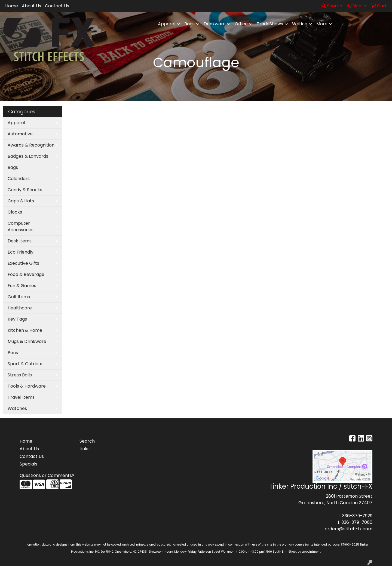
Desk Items (20, 241)
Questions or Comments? (47, 475)
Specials (28, 464)
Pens (13, 353)
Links (85, 449)
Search (332, 6)
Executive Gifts (23, 263)
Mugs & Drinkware (27, 341)
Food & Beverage (26, 274)
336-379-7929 (357, 516)
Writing (300, 24)
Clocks (15, 212)
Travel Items (21, 397)
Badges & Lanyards (28, 156)
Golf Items (19, 297)
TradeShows (270, 24)
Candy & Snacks (25, 190)
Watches (17, 408)
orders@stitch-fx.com (349, 529)
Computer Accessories (21, 226)
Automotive (20, 134)
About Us (31, 6)
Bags (189, 24)
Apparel (167, 24)
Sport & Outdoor (25, 364)
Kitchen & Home (25, 330)
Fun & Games (22, 286)
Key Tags (17, 319)
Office (241, 24)
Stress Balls (20, 375)
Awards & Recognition (31, 145)
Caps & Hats (21, 201)
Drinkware (215, 24)
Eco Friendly (21, 252)
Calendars (19, 179)
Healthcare (20, 308)
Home (12, 6)
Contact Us (57, 6)
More (322, 24)
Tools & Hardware (27, 386)
